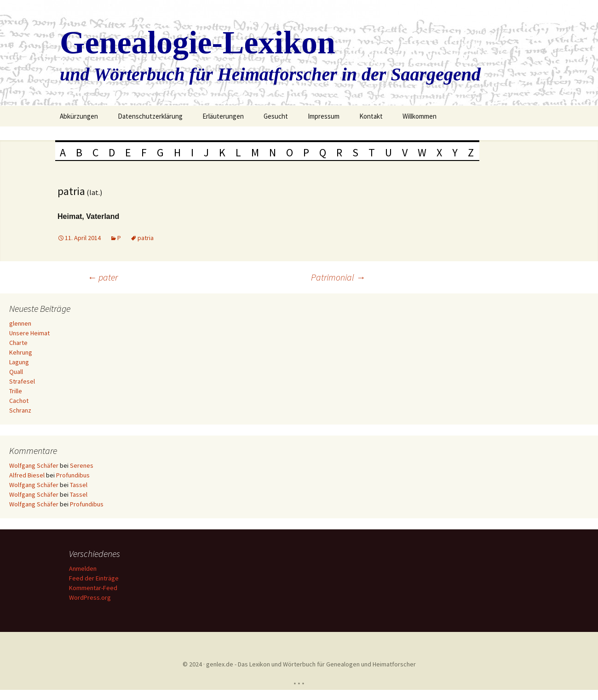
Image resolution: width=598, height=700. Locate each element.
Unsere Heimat (29, 333)
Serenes (82, 465)
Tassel (79, 485)
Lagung (19, 362)
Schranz (20, 410)
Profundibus (73, 475)
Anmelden (84, 568)
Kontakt (371, 116)
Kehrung (21, 352)
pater (103, 277)
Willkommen (420, 116)
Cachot (19, 401)
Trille (16, 391)
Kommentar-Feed (95, 588)
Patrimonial (338, 277)
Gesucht (276, 116)
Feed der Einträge (95, 578)
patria (146, 238)
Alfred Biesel (27, 475)
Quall (16, 372)
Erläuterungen (223, 116)
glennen (20, 323)
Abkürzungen (79, 116)
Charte (18, 343)
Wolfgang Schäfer (34, 465)
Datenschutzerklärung (150, 116)
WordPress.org (91, 597)
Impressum (324, 116)
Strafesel (22, 381)
